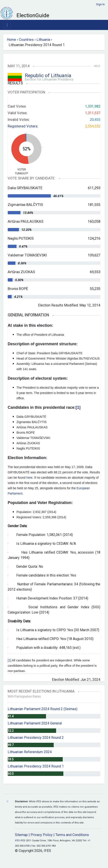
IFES (17, 841)
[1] (9, 660)
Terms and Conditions (72, 835)
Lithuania (43, 40)
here (29, 478)
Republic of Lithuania (48, 76)
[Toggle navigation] (7, 25)
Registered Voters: (23, 126)
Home (11, 40)
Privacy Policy (42, 835)
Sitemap (21, 835)
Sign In (100, 4)
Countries (26, 40)
